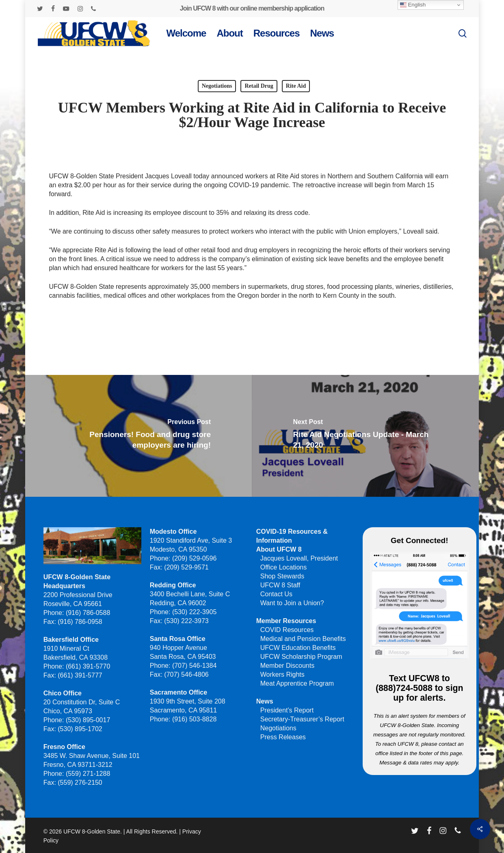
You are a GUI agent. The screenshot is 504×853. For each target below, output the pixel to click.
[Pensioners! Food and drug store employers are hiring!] (138, 436)
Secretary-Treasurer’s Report (302, 719)
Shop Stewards (282, 576)
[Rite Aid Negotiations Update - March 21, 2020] (366, 436)
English (413, 5)
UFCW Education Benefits (298, 648)
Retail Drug (259, 86)
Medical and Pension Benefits (303, 639)
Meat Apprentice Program (297, 683)
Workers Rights (282, 674)
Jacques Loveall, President (299, 558)
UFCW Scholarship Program (301, 657)
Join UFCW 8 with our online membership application (252, 8)
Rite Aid (296, 86)
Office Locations (283, 567)
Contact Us (276, 594)
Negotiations (217, 86)
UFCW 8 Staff (280, 585)
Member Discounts (287, 666)
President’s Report (287, 710)
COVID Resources (287, 630)
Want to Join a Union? (292, 603)
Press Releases (283, 737)
